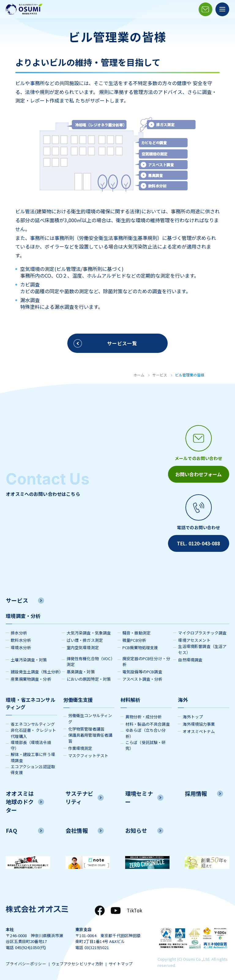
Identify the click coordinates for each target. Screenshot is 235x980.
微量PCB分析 (134, 638)
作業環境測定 (80, 746)
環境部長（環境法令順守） (31, 743)
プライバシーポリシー (26, 963)
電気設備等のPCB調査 (142, 670)
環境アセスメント (194, 638)
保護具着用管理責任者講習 (90, 736)
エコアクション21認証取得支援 (33, 767)
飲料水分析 (21, 638)
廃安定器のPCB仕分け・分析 (146, 659)
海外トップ (193, 715)
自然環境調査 (190, 658)
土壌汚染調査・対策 (29, 658)
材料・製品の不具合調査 (148, 722)
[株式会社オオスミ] (24, 9)
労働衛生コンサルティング (90, 717)
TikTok (134, 909)
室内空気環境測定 (83, 646)
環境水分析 (21, 646)
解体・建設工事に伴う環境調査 (33, 756)
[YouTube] (115, 909)
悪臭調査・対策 (81, 670)
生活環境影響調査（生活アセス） (202, 647)
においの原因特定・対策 (89, 677)
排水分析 (19, 631)
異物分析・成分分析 (144, 715)
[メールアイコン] (205, 9)
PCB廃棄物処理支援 (140, 646)
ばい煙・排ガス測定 (85, 638)
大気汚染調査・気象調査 (89, 631)
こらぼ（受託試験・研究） (146, 743)
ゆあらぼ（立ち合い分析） (146, 731)
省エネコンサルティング (33, 722)
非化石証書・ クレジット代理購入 (33, 731)
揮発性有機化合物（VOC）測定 (91, 659)
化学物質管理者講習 (86, 727)
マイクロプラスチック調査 (202, 631)
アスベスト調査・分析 (142, 677)
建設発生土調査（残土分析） (36, 670)
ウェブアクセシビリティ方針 (79, 963)
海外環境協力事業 (199, 722)
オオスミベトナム (199, 729)
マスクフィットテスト (88, 754)
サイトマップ (125, 963)
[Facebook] (99, 909)
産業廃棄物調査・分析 (31, 677)
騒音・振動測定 (136, 631)
